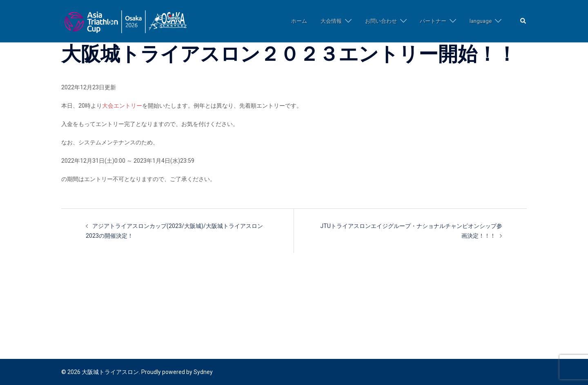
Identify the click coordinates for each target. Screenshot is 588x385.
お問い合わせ (381, 21)
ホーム (299, 21)
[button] (523, 21)
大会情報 (331, 21)
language (481, 21)
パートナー (433, 21)
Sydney (203, 372)
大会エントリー (122, 106)
